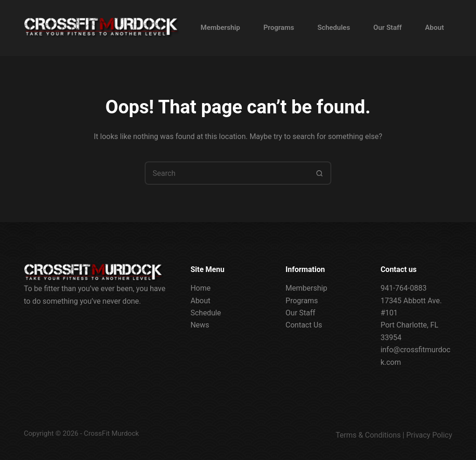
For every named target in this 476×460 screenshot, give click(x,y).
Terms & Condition (366, 435)
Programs (279, 28)
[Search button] (320, 173)
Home (200, 288)
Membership (220, 28)
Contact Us (304, 325)
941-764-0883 (403, 288)
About (434, 28)
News (200, 325)
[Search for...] (226, 173)
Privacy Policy (430, 435)
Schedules (334, 28)
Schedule (206, 313)
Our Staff (388, 28)
